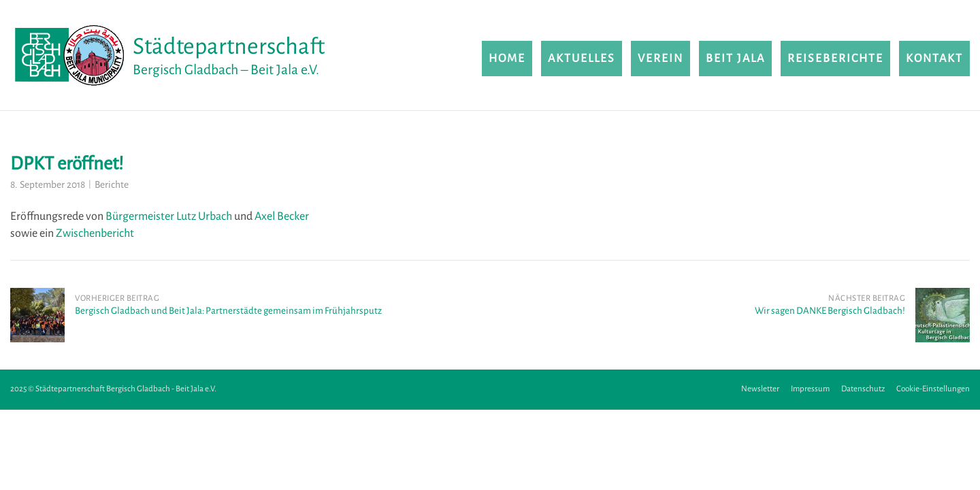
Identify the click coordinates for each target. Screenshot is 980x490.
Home (507, 59)
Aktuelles (582, 59)
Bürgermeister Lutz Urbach (169, 216)
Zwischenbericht (95, 233)
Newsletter (760, 389)
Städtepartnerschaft (229, 46)
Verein (660, 59)
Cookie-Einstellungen (933, 389)
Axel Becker (282, 216)
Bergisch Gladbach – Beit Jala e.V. (226, 70)
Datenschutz (863, 389)
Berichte (112, 185)
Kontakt (934, 59)
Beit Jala (735, 59)
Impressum (810, 389)
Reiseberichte (835, 59)
